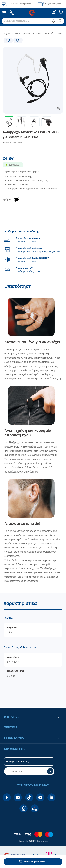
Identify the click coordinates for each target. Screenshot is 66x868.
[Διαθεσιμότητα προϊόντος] (33, 167)
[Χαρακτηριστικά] (33, 650)
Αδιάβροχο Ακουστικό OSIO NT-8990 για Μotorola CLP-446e (32, 134)
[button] (54, 21)
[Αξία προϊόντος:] (33, 159)
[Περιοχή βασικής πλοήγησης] (33, 13)
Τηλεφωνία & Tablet (31, 33)
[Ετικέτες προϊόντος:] (18, 51)
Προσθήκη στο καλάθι (35, 862)
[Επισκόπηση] (33, 436)
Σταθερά (49, 33)
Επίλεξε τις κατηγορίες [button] (18, 762)
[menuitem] (4, 13)
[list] (33, 186)
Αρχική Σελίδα (11, 33)
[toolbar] (33, 122)
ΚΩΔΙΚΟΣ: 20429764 (13, 142)
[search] (33, 21)
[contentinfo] (33, 832)
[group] (33, 250)
